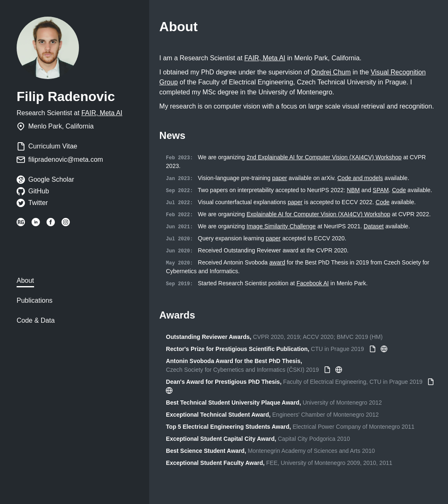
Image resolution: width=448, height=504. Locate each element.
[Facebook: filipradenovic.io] (51, 224)
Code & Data (36, 320)
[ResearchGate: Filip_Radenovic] (21, 224)
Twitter (38, 203)
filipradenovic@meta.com (66, 159)
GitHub (39, 191)
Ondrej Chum (331, 72)
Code (399, 190)
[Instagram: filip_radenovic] (66, 224)
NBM (353, 190)
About (25, 280)
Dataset (374, 226)
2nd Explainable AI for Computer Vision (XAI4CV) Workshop (324, 157)
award (277, 262)
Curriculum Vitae (53, 146)
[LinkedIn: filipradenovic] (36, 224)
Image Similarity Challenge (281, 226)
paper (280, 178)
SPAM (381, 190)
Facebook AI (313, 283)
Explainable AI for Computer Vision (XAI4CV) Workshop (318, 214)
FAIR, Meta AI (102, 113)
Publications (34, 300)
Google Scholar (51, 179)
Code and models (360, 178)
